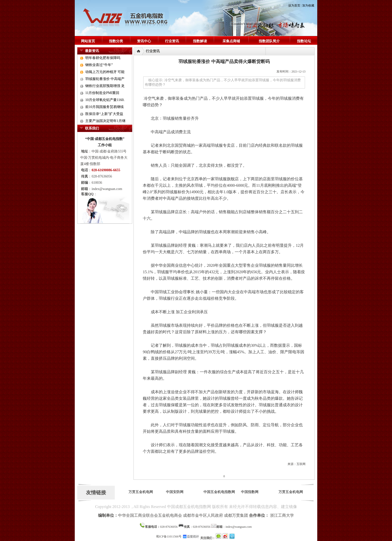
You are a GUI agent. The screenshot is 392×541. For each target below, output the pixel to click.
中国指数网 (250, 492)
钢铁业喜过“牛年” (99, 65)
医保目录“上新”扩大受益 (104, 114)
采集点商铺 (231, 41)
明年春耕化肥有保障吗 (103, 58)
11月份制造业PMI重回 (102, 93)
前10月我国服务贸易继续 (104, 107)
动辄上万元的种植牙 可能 (105, 72)
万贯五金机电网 (141, 492)
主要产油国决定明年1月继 (105, 121)
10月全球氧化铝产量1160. (105, 100)
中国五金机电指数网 (220, 492)
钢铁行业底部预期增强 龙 (105, 86)
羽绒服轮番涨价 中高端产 (105, 79)
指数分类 (116, 41)
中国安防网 (175, 492)
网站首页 (88, 41)
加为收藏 (308, 5)
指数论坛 (304, 41)
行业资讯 (172, 41)
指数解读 (200, 41)
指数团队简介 (269, 41)
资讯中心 (144, 41)
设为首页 (294, 5)
